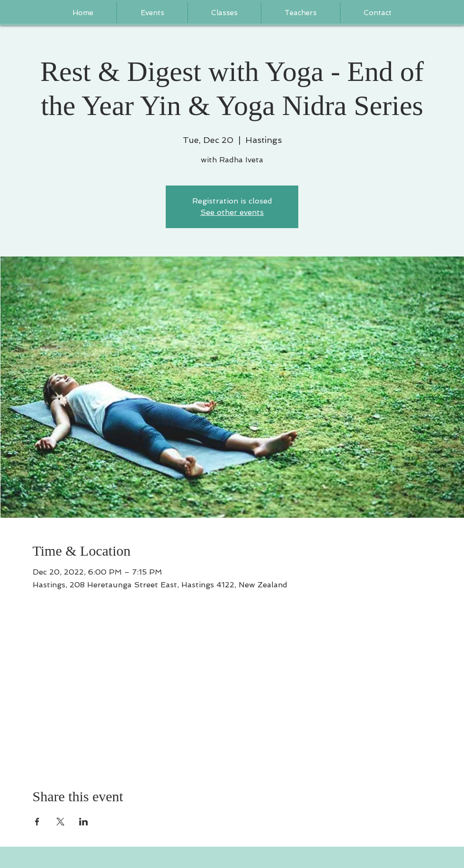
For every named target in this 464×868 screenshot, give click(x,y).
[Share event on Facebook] (37, 822)
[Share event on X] (60, 822)
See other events (232, 212)
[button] (301, 13)
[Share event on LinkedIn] (84, 822)
